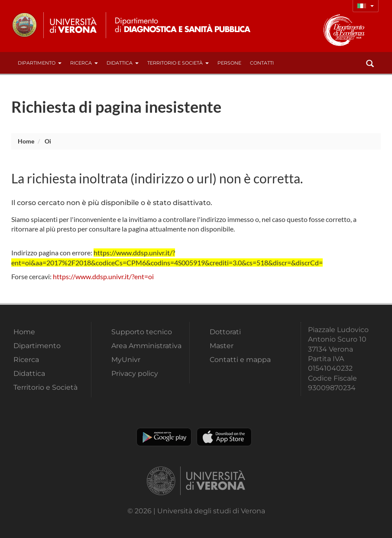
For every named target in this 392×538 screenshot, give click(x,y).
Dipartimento (40, 63)
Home (26, 141)
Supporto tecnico (142, 332)
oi (48, 141)
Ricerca (84, 63)
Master (222, 346)
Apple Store (224, 437)
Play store (164, 437)
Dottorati (225, 332)
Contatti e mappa (240, 360)
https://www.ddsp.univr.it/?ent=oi (103, 276)
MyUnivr (126, 360)
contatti (262, 63)
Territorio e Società (178, 63)
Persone (229, 63)
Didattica (123, 63)
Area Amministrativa (146, 346)
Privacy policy (135, 373)
